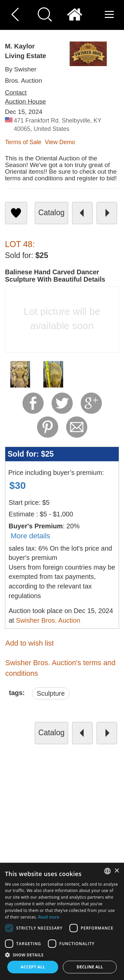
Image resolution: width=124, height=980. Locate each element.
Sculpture (51, 693)
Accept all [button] (33, 967)
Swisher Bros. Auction (48, 620)
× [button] (117, 871)
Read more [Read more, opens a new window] (49, 917)
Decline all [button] (90, 967)
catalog (51, 213)
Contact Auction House (25, 97)
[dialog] (62, 921)
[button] (62, 955)
